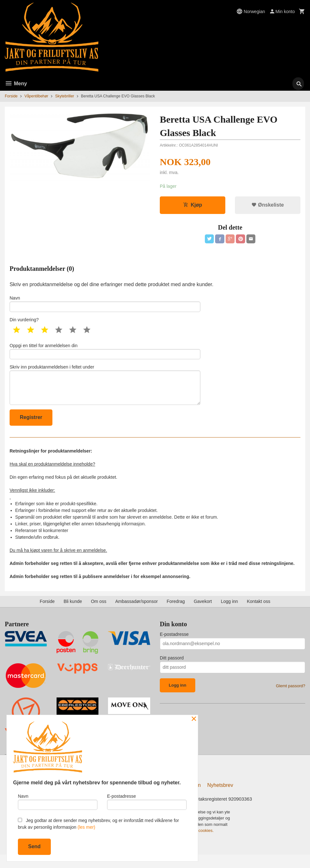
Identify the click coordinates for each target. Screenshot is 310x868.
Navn (105, 306)
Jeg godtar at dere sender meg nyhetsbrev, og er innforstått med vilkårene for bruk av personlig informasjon (98, 824)
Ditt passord (172, 669)
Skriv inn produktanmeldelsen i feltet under (105, 393)
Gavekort (203, 613)
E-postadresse (174, 646)
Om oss (98, 613)
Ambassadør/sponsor (137, 613)
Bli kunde (73, 613)
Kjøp (193, 206)
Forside (11, 96)
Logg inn (229, 613)
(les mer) (86, 827)
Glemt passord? (291, 697)
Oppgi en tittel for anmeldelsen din (105, 356)
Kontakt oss (259, 613)
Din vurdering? (24, 324)
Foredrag (176, 613)
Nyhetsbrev (220, 798)
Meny (16, 84)
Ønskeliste (268, 206)
